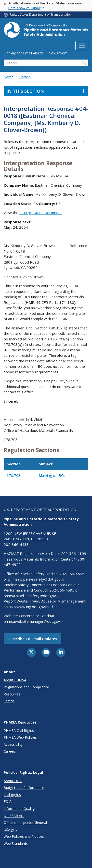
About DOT (13, 781)
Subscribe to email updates (32, 639)
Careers (10, 751)
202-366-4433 (16, 544)
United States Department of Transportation (41, 15)
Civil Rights (12, 795)
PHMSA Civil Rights (19, 730)
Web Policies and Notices (24, 836)
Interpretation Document (41, 213)
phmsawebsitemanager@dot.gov (34, 621)
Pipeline (25, 77)
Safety (9, 701)
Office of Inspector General (25, 822)
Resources (12, 694)
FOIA (8, 802)
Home (9, 77)
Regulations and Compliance (26, 687)
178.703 (14, 475)
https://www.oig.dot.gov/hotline (31, 607)
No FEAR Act (14, 816)
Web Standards (16, 843)
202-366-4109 (74, 553)
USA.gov (10, 830)
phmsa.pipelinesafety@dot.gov (36, 579)
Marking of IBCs (52, 475)
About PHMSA (15, 680)
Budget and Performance (24, 788)
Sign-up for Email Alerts (23, 53)
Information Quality (19, 809)
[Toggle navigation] (82, 46)
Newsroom (58, 53)
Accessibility (13, 744)
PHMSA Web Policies (20, 737)
